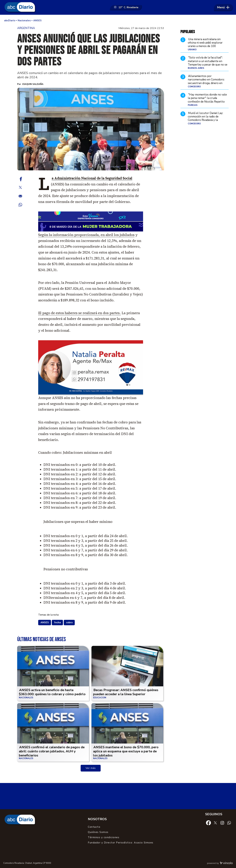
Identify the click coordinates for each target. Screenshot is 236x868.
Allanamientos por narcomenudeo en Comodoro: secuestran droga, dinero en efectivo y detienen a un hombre (208, 81)
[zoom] (91, 129)
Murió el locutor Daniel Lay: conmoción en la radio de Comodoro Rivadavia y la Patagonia (205, 118)
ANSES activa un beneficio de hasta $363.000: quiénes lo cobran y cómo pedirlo (52, 692)
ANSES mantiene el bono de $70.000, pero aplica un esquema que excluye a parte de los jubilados (126, 751)
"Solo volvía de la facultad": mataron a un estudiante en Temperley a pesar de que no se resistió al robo (208, 63)
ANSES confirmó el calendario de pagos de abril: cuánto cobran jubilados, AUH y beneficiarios (52, 751)
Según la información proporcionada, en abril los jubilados (86, 235)
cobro (69, 622)
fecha (57, 622)
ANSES (45, 622)
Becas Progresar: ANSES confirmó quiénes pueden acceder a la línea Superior (126, 692)
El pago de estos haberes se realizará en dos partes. (79, 313)
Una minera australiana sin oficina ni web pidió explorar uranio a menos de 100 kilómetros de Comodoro (205, 44)
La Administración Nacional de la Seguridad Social (92, 178)
